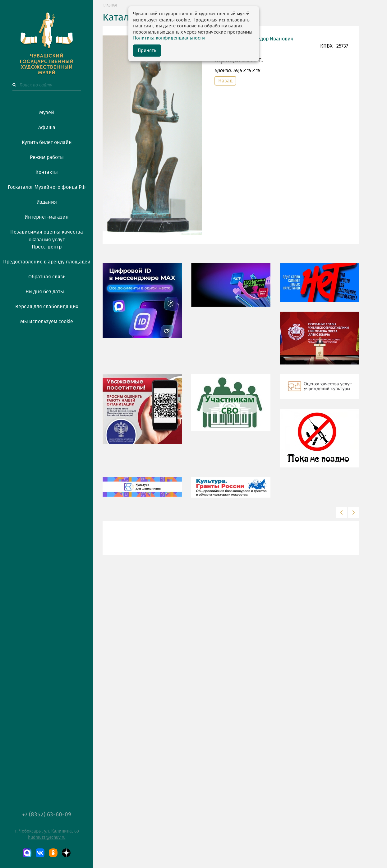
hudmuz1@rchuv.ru (47, 838)
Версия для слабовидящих (47, 307)
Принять (147, 51)
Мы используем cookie (47, 322)
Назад (225, 81)
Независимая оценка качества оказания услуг (47, 235)
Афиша (47, 128)
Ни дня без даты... (47, 292)
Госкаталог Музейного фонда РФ (47, 187)
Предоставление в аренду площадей (47, 262)
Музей (47, 113)
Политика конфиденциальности (169, 38)
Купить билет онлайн (47, 142)
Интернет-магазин (47, 217)
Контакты (47, 172)
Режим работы (47, 157)
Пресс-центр (47, 247)
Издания (47, 202)
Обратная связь (47, 277)
